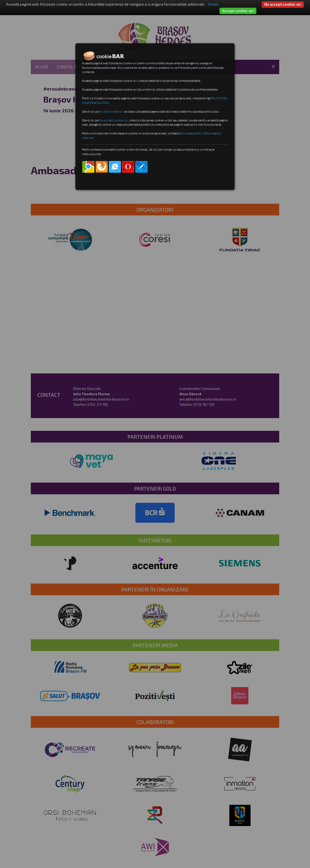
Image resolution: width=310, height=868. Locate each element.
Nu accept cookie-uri (283, 4)
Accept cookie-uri (238, 11)
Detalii (213, 4)
